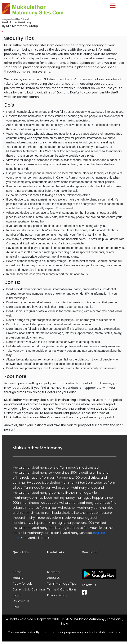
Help (16, 607)
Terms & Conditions (62, 589)
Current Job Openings (29, 589)
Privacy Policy (57, 595)
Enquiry (18, 578)
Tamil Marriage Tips (62, 584)
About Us (54, 578)
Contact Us (21, 601)
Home (17, 572)
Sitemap (53, 572)
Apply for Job (22, 584)
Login (17, 595)
